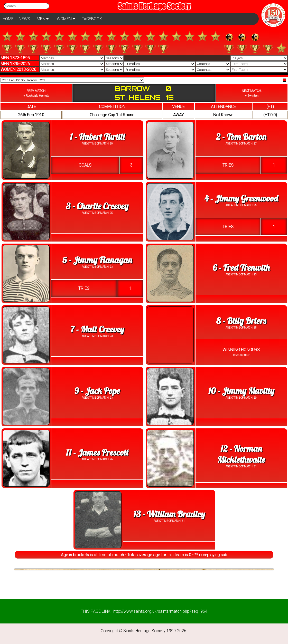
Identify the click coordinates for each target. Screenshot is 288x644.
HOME (8, 19)
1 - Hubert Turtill (97, 137)
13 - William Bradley (169, 514)
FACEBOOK (92, 19)
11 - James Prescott (97, 452)
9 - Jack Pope (97, 391)
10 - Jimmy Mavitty (241, 391)
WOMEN (66, 19)
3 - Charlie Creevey (97, 206)
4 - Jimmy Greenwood (241, 198)
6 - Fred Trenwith (241, 268)
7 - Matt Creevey (97, 329)
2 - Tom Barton (241, 137)
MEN (43, 19)
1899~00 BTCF (241, 355)
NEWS (24, 19)
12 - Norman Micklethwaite (241, 454)
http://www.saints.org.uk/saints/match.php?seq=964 (160, 611)
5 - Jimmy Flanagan (97, 260)
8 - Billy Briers (241, 321)
